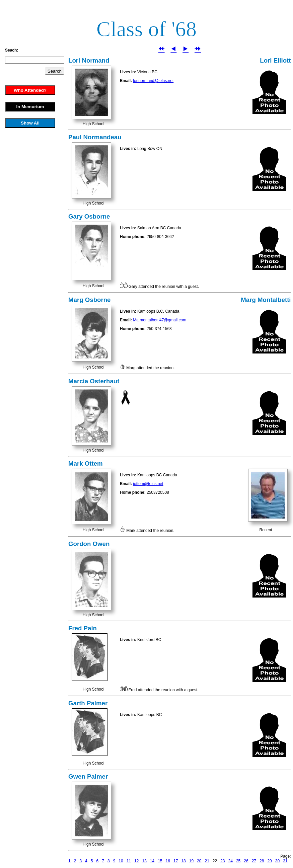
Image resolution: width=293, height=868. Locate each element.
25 (238, 861)
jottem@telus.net (148, 484)
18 (183, 861)
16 (168, 861)
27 (254, 861)
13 (144, 861)
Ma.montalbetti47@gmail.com (160, 320)
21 (207, 861)
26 (246, 861)
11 (129, 861)
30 (277, 861)
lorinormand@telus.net (153, 81)
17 (176, 861)
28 (262, 861)
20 (199, 861)
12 (136, 861)
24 (231, 861)
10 (121, 861)
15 (160, 861)
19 (191, 861)
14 (152, 861)
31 (285, 861)
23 (223, 861)
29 (269, 861)
